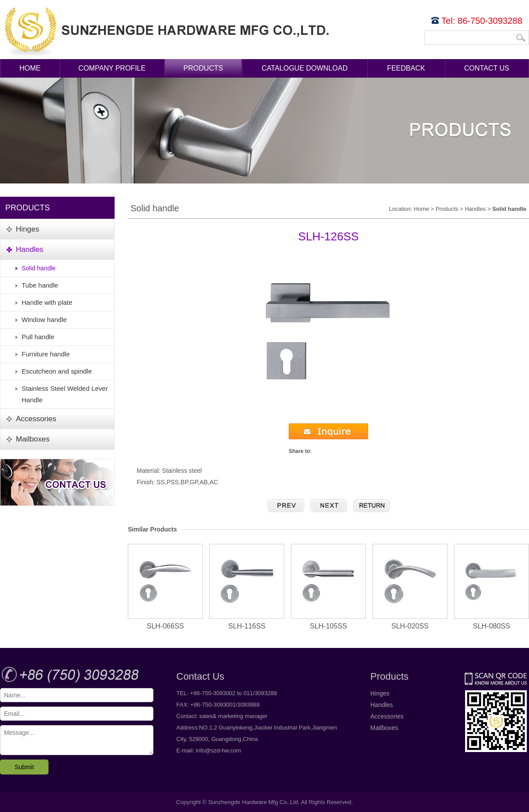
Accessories (387, 716)
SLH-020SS (410, 587)
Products (203, 68)
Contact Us (487, 68)
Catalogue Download (305, 68)
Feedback (406, 68)
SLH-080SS (492, 587)
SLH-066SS (165, 587)
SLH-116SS (247, 587)
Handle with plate (47, 302)
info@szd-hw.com (218, 750)
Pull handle (38, 337)
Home (30, 68)
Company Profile (112, 68)
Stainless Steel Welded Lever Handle (65, 394)
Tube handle (40, 285)
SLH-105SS (328, 587)
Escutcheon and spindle (57, 371)
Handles (475, 209)
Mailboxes (384, 728)
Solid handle (39, 268)
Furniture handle (46, 354)
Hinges (380, 693)
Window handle (44, 320)
